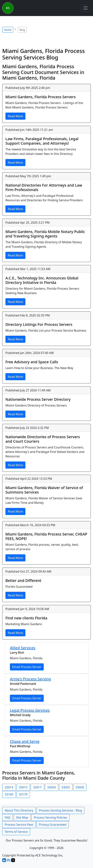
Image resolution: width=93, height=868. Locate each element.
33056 (80, 787)
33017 (37, 787)
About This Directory (19, 810)
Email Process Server (27, 667)
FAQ (7, 817)
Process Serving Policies (51, 817)
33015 (23, 787)
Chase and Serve (25, 741)
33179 (23, 794)
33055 (66, 787)
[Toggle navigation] (86, 8)
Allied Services (23, 648)
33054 (52, 787)
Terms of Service (16, 832)
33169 (9, 794)
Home (8, 30)
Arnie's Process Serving (30, 679)
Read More (15, 116)
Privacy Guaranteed (53, 825)
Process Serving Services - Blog (61, 810)
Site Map (22, 817)
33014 (9, 787)
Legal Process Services (30, 710)
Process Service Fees (19, 825)
